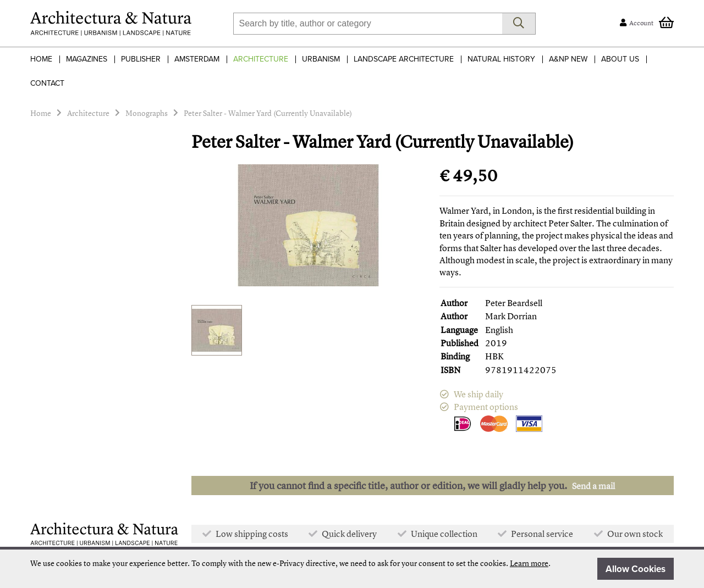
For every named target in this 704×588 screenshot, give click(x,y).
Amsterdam (197, 59)
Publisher (141, 59)
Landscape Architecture (404, 59)
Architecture (261, 59)
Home (41, 59)
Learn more (529, 563)
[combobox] (368, 24)
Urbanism (321, 59)
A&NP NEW (568, 59)
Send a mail (593, 486)
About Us (620, 59)
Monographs (147, 113)
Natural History (501, 59)
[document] (352, 569)
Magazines (87, 59)
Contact (47, 83)
